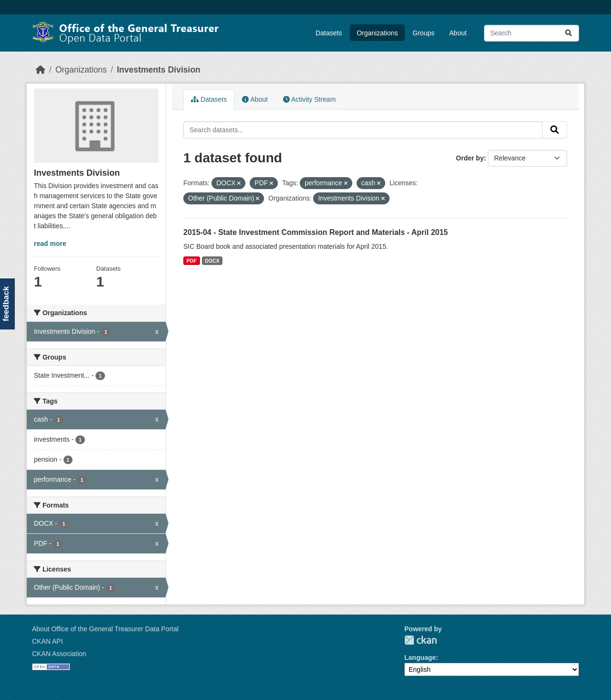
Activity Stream (309, 99)
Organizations (377, 33)
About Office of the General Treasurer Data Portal (105, 629)
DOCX (212, 261)
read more (50, 244)
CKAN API (47, 641)
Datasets (329, 33)
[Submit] (569, 33)
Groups (423, 33)
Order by (470, 158)
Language (420, 658)
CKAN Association (59, 654)
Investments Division (159, 70)
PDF (192, 261)
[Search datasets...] (532, 33)
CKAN (421, 640)
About (458, 33)
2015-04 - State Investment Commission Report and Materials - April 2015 (316, 232)
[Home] (41, 70)
